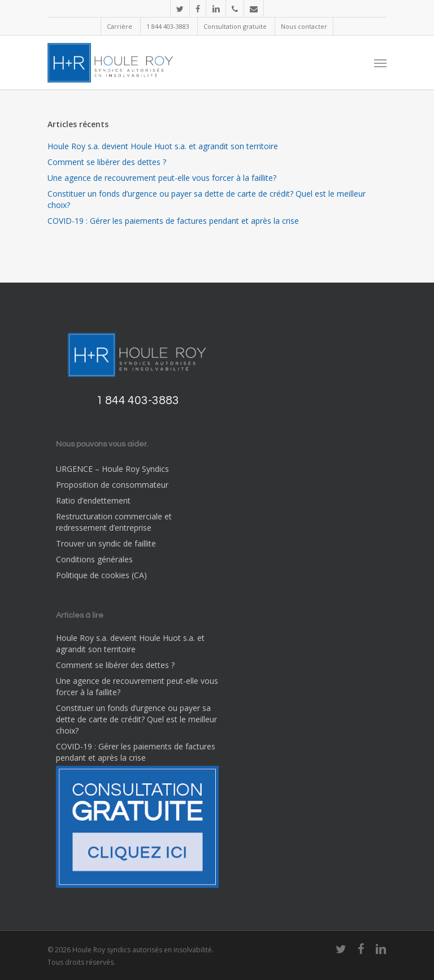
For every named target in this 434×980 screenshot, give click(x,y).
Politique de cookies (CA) (101, 575)
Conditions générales (94, 559)
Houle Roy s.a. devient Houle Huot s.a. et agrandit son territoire (163, 146)
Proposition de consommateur (112, 485)
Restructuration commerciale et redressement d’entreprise (114, 522)
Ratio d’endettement (93, 500)
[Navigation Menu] (380, 63)
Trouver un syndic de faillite (106, 543)
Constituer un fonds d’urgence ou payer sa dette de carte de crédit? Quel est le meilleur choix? (207, 199)
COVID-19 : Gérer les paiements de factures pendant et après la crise (173, 221)
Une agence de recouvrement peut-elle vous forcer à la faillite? (162, 178)
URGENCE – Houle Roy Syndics (112, 469)
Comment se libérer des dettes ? (107, 162)
